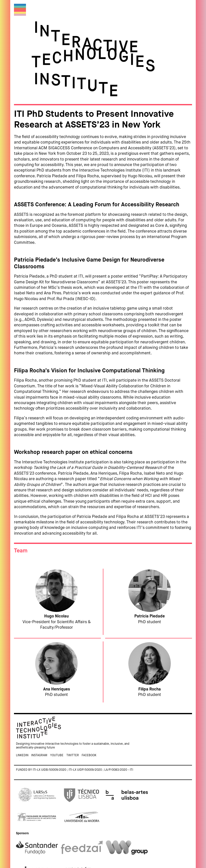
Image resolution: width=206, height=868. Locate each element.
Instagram (39, 755)
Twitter (73, 755)
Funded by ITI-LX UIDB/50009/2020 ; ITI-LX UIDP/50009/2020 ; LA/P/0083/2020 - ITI (75, 770)
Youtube (57, 755)
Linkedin (22, 755)
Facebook (89, 755)
